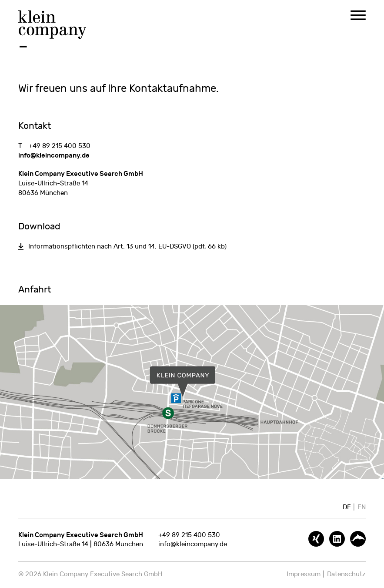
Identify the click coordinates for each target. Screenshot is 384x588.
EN (362, 507)
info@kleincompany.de (54, 156)
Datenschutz (346, 574)
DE (347, 507)
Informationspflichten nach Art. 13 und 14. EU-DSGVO (127, 247)
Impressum (304, 574)
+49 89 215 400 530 (60, 146)
